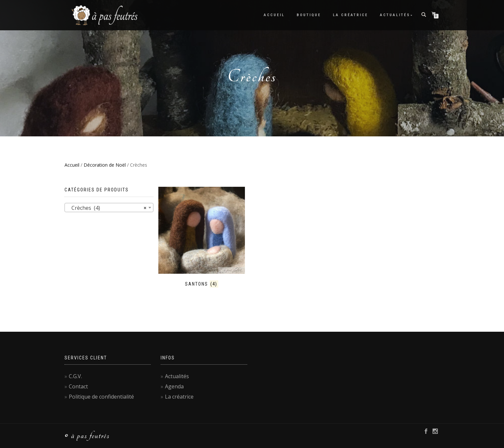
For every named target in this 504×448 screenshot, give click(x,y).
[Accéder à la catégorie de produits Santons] (202, 237)
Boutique (309, 15)
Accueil (274, 15)
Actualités (395, 15)
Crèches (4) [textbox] (107, 208)
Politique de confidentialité (101, 397)
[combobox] (109, 208)
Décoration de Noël (105, 165)
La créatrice (350, 15)
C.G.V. (75, 376)
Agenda (174, 386)
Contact (78, 386)
